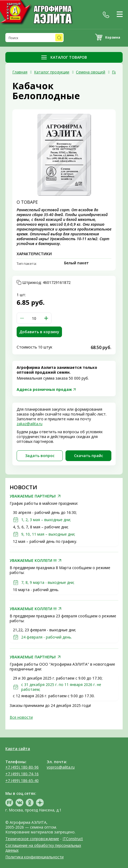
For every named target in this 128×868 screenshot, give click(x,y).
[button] (46, 318)
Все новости (21, 717)
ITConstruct (73, 839)
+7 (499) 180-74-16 (22, 774)
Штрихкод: (46, 283)
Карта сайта (18, 749)
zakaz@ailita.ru (30, 424)
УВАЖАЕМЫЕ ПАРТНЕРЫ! (33, 496)
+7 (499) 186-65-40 (22, 780)
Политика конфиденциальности (34, 857)
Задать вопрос (40, 456)
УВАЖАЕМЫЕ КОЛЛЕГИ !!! (33, 561)
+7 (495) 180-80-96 (22, 767)
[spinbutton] (34, 318)
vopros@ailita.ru (61, 767)
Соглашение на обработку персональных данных (43, 848)
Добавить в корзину (39, 332)
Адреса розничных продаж (44, 389)
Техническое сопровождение (32, 839)
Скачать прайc (89, 456)
